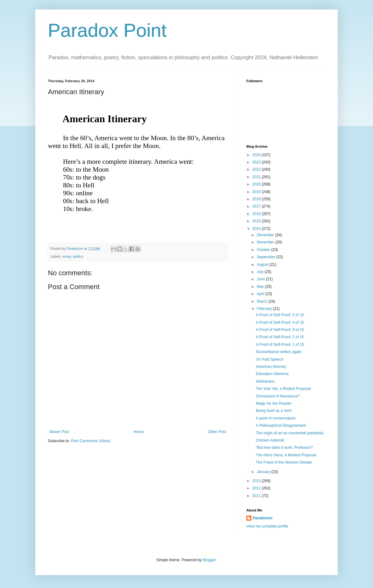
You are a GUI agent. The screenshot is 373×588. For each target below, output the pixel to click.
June (261, 279)
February (265, 309)
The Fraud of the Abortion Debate (284, 462)
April (261, 294)
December (266, 235)
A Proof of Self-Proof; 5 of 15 (280, 315)
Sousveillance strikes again (279, 352)
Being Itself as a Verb (274, 411)
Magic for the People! (274, 403)
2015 (257, 221)
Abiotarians (265, 381)
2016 (257, 214)
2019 (257, 192)
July (261, 272)
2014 (257, 229)
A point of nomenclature (276, 418)
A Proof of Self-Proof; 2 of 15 (280, 337)
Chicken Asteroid (270, 440)
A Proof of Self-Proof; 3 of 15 (280, 330)
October (264, 250)
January (264, 472)
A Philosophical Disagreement (281, 425)
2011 (257, 496)
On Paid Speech (270, 359)
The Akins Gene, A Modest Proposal (286, 455)
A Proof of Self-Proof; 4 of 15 (280, 323)
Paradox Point (107, 30)
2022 (257, 169)
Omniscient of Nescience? (278, 396)
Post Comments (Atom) (91, 441)
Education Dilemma (272, 374)
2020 (257, 184)
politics (78, 256)
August (263, 265)
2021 (257, 177)
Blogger (209, 560)
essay (67, 256)
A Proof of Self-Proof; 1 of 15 (280, 345)
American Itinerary (271, 367)
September (267, 257)
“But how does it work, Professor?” (285, 448)
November (266, 242)
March (263, 301)
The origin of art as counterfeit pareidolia (290, 433)
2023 (257, 162)
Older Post (217, 432)
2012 (257, 488)
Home (139, 432)
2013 (257, 481)
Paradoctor (263, 518)
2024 (257, 155)
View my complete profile (267, 526)
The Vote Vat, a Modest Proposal (283, 389)
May (261, 287)
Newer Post (59, 432)
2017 (257, 206)
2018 (257, 199)
